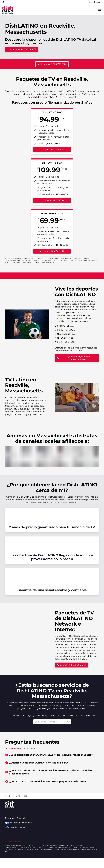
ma (14, 796)
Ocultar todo (30, 749)
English (99, 2)
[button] (68, 722)
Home (8, 796)
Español (90, 2)
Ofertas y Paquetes (15, 827)
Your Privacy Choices (18, 823)
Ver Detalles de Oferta (14, 842)
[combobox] (49, 722)
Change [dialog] (9, 2)
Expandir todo (14, 749)
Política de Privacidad (16, 818)
